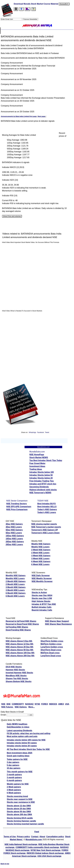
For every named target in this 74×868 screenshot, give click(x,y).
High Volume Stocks (41, 601)
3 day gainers (13, 762)
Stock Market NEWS (39, 457)
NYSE (37, 704)
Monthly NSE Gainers (16, 576)
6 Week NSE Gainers (41, 561)
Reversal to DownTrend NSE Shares (22, 624)
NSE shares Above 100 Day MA (20, 653)
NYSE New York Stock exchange (46, 850)
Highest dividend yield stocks (43, 490)
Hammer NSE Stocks (15, 670)
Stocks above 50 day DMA (19, 812)
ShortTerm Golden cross (52, 641)
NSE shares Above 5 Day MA (19, 641)
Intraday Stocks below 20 (41, 478)
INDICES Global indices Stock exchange (46, 853)
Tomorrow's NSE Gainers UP (45, 530)
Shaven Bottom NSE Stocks (19, 681)
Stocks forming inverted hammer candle (25, 824)
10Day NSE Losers (14, 539)
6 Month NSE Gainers (16, 593)
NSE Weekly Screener (42, 578)
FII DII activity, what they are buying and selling (29, 733)
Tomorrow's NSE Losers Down (45, 533)
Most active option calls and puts (22, 736)
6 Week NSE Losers (40, 564)
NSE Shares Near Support (57, 621)
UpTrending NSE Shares (17, 627)
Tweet (47, 432)
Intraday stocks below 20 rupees (22, 746)
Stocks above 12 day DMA (19, 806)
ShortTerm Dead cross (51, 650)
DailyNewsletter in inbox (18, 727)
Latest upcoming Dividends (20, 731)
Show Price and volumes (12, 216)
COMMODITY (18, 704)
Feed (37, 832)
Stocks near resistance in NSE (21, 802)
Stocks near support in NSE (20, 799)
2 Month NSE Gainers (16, 581)
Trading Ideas (36, 469)
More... (32, 707)
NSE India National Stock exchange (21, 844)
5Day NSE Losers (14, 533)
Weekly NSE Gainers (41, 544)
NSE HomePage (37, 455)
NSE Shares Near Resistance (58, 624)
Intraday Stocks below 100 (42, 472)
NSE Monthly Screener (42, 581)
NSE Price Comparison (17, 509)
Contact (35, 837)
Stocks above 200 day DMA (19, 814)
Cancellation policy (55, 837)
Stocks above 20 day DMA (19, 809)
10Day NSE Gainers (15, 536)
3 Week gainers (14, 790)
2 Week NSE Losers (40, 553)
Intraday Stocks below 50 (41, 475)
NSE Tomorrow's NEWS (40, 493)
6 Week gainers (14, 793)
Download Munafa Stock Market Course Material (36, 4)
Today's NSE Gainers (47, 509)
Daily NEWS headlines (17, 724)
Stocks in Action (39, 592)
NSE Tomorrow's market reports (46, 527)
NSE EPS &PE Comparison (19, 507)
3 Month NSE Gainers (16, 587)
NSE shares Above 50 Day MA (20, 650)
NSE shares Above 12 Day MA (20, 644)
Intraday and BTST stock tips (43, 484)
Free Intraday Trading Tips (42, 481)
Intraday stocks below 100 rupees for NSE (26, 740)
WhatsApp (32, 432)
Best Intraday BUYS (47, 504)
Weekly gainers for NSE (18, 784)
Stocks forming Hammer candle (21, 821)
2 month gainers (14, 775)
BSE (9, 704)
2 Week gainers (14, 787)
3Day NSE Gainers (14, 524)
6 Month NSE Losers (15, 596)
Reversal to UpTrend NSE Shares (21, 621)
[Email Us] (27, 9)
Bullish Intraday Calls (42, 607)
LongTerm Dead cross (51, 656)
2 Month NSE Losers (15, 584)
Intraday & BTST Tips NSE (44, 604)
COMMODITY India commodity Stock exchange (38, 847)
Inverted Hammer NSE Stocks (19, 673)
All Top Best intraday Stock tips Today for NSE (28, 749)
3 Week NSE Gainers (41, 556)
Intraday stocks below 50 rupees (22, 743)
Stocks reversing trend (17, 796)
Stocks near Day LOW (42, 598)
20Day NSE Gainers (15, 542)
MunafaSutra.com (34, 840)
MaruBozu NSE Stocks (16, 676)
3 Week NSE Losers (40, 559)
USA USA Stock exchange (49, 856)
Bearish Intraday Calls (42, 610)
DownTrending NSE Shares (18, 630)
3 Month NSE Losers (15, 590)
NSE (3, 704)
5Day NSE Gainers (14, 530)
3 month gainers (14, 778)
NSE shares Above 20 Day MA (20, 647)
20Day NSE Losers (14, 545)
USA (67, 704)
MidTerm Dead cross (50, 653)
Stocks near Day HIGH (42, 595)
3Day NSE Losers (14, 527)
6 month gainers (14, 780)
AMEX (61, 704)
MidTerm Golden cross (51, 644)
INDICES (53, 704)
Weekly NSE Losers (40, 547)
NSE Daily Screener (41, 576)
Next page (42, 116)
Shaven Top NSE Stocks (17, 679)
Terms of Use (10, 837)
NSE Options (21, 707)
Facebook (41, 432)
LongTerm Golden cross (52, 647)
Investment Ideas (37, 466)
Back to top (5, 864)
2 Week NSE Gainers (41, 550)
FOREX (45, 704)
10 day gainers (14, 768)
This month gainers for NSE (20, 772)
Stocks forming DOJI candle (20, 818)
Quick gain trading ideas (18, 756)
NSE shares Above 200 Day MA (20, 656)
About (42, 837)
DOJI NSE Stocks (14, 667)
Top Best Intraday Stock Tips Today (46, 460)
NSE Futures (7, 707)
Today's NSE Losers (47, 512)
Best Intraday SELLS (47, 507)
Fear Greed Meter (37, 463)
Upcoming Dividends (39, 487)
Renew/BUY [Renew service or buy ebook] (64, 4)
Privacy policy (23, 837)
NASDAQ (29, 704)
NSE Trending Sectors (17, 504)
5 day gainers (13, 765)
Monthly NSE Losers (15, 578)
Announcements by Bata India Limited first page (19, 116)
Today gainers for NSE (17, 759)
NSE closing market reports (44, 524)
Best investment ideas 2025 (20, 753)
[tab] (16, 9)
